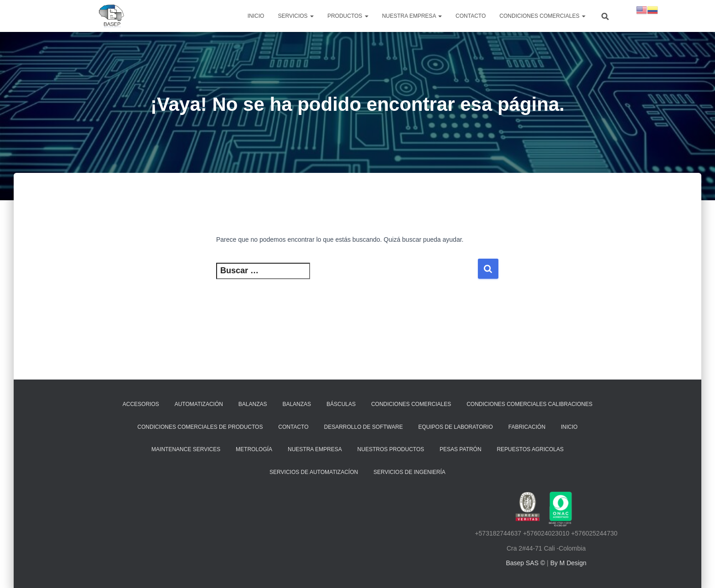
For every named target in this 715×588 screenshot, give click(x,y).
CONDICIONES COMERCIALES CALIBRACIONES (529, 404)
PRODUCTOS (348, 16)
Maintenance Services (186, 449)
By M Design (568, 563)
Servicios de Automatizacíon (314, 472)
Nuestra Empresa (315, 449)
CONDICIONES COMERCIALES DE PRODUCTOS (200, 427)
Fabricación (527, 427)
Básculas (341, 404)
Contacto (471, 16)
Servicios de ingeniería (409, 472)
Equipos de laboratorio (456, 427)
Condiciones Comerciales (542, 16)
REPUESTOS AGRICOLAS (530, 449)
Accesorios (141, 404)
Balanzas (253, 404)
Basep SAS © (526, 563)
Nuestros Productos (391, 449)
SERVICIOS (295, 16)
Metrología (254, 449)
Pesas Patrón (461, 449)
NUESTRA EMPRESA (412, 16)
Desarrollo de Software (363, 427)
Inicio (256, 16)
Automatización (199, 404)
